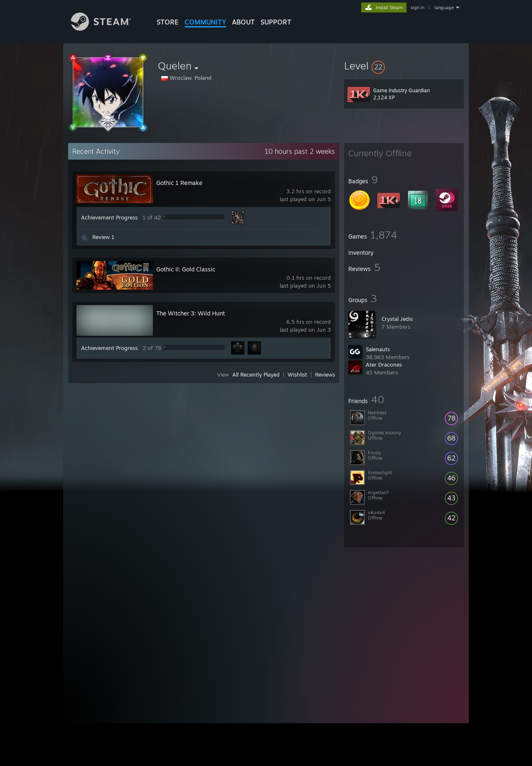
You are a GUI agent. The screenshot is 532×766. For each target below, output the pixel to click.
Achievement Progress (109, 217)
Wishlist (297, 374)
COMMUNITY (205, 22)
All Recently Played (256, 374)
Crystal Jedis (397, 319)
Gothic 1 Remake (179, 183)
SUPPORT (276, 22)
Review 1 (103, 237)
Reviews (325, 374)
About (243, 22)
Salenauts (378, 349)
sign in (417, 7)
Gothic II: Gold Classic (186, 269)
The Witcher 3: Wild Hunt (191, 313)
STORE (168, 22)
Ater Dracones (384, 365)
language (444, 7)
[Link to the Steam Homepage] (107, 28)
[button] (404, 66)
